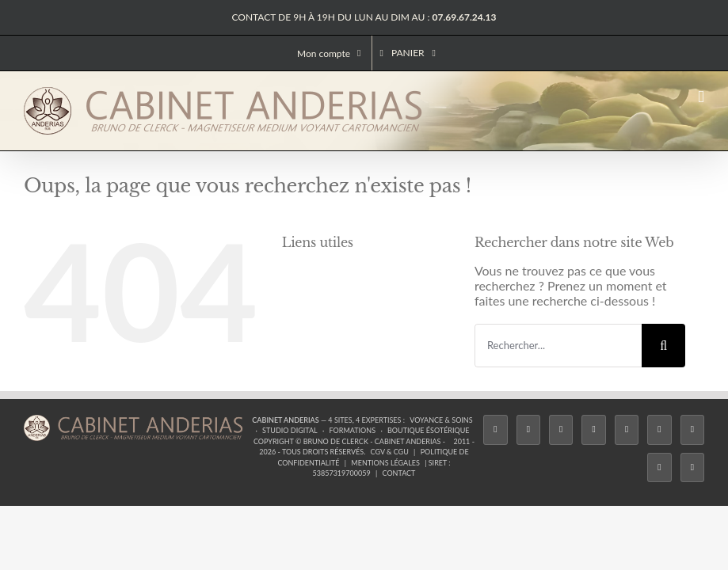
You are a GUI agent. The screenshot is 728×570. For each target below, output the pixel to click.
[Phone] (692, 468)
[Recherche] (663, 346)
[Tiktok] (593, 430)
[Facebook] (495, 430)
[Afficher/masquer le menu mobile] (701, 97)
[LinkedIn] (692, 430)
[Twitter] (528, 430)
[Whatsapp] (659, 468)
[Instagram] (561, 430)
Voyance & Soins (441, 420)
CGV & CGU (390, 452)
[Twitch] (627, 430)
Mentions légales (385, 463)
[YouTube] (659, 430)
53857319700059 (342, 473)
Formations (353, 430)
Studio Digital (290, 430)
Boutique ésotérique (429, 430)
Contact (399, 473)
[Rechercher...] (558, 346)
